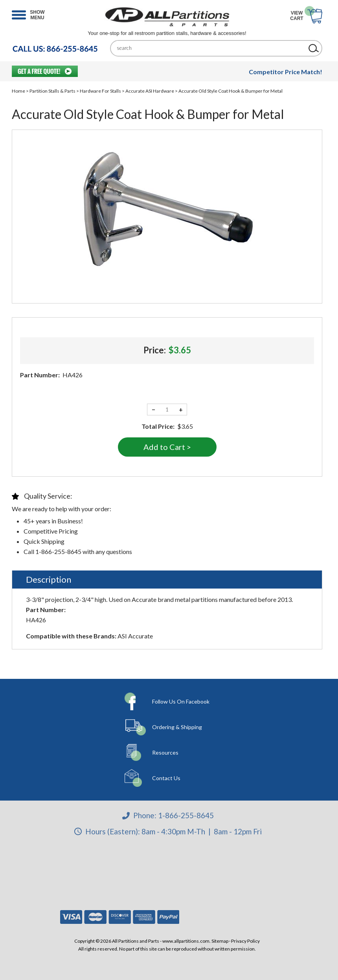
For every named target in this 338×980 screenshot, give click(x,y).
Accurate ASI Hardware (150, 91)
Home (18, 91)
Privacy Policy (245, 941)
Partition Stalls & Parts (52, 91)
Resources (165, 752)
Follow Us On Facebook (181, 701)
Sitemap (220, 941)
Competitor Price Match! (286, 72)
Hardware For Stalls (100, 91)
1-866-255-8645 (186, 815)
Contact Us (166, 778)
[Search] (210, 48)
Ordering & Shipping (177, 727)
